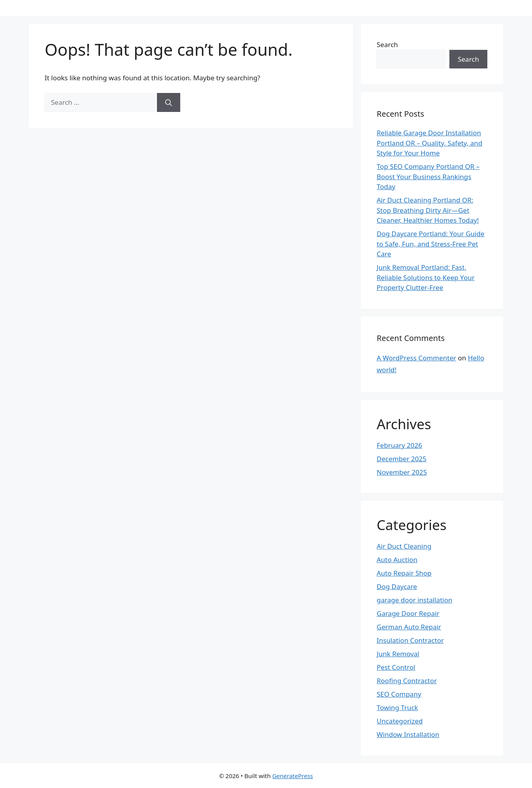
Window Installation (408, 734)
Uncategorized (400, 721)
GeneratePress (293, 776)
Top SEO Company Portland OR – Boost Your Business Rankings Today (428, 176)
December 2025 (402, 459)
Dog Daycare (397, 586)
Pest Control (396, 667)
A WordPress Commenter (416, 358)
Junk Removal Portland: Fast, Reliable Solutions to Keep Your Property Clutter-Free (426, 277)
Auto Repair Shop (404, 573)
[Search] (169, 102)
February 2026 (399, 445)
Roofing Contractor (407, 681)
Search (387, 45)
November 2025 (402, 472)
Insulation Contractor (410, 640)
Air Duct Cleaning (404, 546)
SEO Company (399, 694)
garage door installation (414, 600)
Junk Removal (398, 654)
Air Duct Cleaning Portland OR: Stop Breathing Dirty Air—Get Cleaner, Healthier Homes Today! (428, 210)
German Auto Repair (409, 627)
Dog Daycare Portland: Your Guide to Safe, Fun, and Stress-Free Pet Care (430, 244)
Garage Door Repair (408, 613)
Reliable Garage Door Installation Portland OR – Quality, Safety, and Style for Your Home (429, 143)
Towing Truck (397, 707)
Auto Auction (397, 560)
